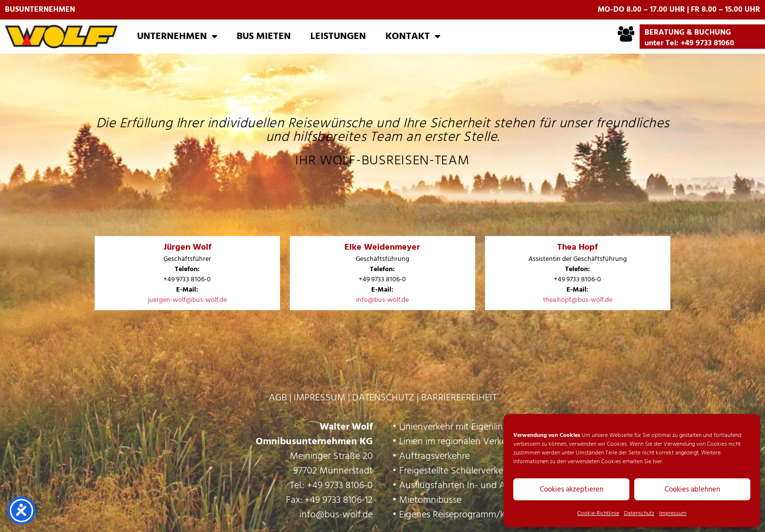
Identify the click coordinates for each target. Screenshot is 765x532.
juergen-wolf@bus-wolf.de (187, 300)
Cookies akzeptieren (572, 490)
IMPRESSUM (320, 398)
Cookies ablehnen (692, 490)
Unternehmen (177, 37)
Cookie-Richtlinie (598, 513)
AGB (278, 398)
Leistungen (338, 37)
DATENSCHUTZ (383, 398)
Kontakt (413, 37)
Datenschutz (639, 513)
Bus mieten (264, 37)
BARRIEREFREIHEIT (459, 398)
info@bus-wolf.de (382, 300)
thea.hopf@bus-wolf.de (578, 300)
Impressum (673, 513)
